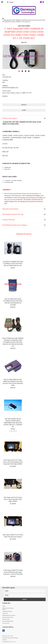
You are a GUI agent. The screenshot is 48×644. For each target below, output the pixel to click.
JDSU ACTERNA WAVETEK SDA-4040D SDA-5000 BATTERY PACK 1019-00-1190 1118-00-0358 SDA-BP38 (13, 382)
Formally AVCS (6, 619)
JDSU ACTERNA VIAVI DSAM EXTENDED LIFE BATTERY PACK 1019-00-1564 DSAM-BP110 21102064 (13, 302)
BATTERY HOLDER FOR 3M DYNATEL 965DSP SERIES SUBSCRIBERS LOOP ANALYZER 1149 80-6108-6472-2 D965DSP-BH (13, 423)
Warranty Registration (8, 621)
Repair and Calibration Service (8, 609)
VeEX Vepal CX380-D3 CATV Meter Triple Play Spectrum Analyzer (13, 536)
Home (4, 606)
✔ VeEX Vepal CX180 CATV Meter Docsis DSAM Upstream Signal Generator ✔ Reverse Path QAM (13, 572)
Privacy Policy (6, 623)
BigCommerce (12, 642)
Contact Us (5, 613)
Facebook (4, 631)
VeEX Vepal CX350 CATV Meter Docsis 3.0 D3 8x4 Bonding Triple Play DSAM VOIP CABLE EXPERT (13, 462)
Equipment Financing (8, 617)
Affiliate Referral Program (9, 615)
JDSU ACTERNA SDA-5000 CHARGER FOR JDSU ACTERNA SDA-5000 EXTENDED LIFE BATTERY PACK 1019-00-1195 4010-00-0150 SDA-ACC (13, 342)
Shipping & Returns (7, 611)
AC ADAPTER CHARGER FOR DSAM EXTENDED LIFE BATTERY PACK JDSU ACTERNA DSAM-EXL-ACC (13, 264)
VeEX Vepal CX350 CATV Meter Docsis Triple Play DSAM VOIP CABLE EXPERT (13, 499)
